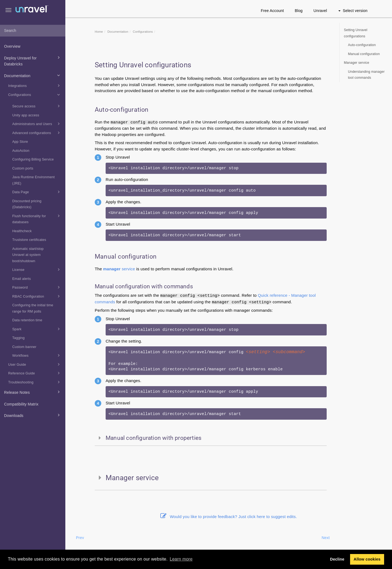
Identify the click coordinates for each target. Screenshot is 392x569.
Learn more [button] (181, 559)
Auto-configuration (362, 45)
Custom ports (23, 168)
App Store (20, 142)
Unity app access (26, 115)
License (37, 270)
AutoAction (21, 151)
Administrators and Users (37, 124)
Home (99, 32)
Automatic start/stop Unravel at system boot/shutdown (28, 255)
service (119, 269)
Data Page (37, 192)
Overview (12, 46)
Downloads (33, 415)
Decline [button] (337, 559)
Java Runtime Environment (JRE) (33, 180)
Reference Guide (35, 373)
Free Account (272, 11)
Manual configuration (364, 54)
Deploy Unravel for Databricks (33, 60)
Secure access (37, 106)
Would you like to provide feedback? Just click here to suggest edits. (229, 517)
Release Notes (33, 392)
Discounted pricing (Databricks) (27, 204)
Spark (37, 329)
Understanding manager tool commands (366, 75)
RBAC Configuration (37, 296)
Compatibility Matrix (21, 404)
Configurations (35, 95)
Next (326, 538)
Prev (80, 538)
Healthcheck (22, 231)
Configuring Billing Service (33, 159)
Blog (299, 11)
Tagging (19, 338)
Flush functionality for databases (37, 219)
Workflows (37, 355)
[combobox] (33, 31)
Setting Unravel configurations (356, 33)
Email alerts (22, 279)
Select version (353, 11)
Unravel (320, 11)
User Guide (35, 364)
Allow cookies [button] (367, 559)
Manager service (356, 63)
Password (37, 287)
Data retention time (27, 320)
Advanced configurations (37, 133)
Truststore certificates (29, 240)
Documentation (33, 75)
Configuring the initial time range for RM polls (33, 308)
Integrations (35, 86)
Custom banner (24, 347)
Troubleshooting (35, 382)
